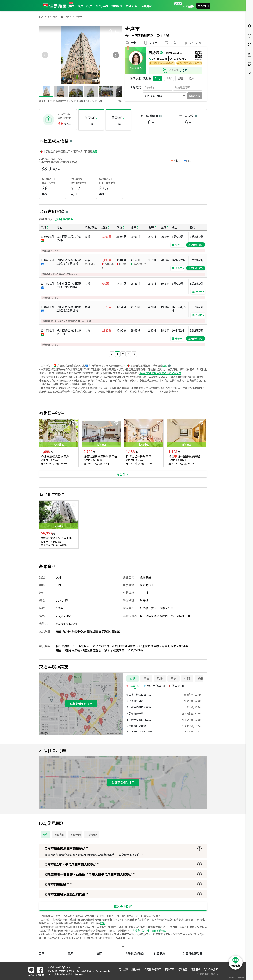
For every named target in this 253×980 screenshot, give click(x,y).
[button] (112, 354)
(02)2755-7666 (66, 971)
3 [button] (129, 354)
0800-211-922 (74, 967)
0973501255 (160, 58)
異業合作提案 (211, 969)
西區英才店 (175, 53)
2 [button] (123, 354)
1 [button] (117, 354)
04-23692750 (178, 58)
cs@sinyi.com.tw (102, 971)
